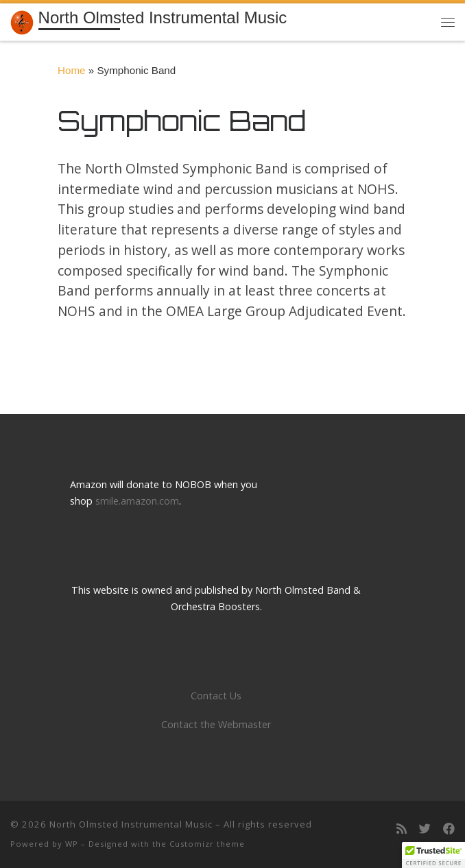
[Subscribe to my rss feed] (402, 829)
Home (72, 70)
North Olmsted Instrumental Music (131, 824)
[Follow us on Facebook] (449, 829)
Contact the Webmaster (216, 724)
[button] (433, 855)
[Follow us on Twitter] (425, 829)
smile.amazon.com (137, 501)
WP (72, 844)
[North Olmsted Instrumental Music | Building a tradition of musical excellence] (22, 21)
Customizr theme (207, 844)
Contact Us (216, 696)
